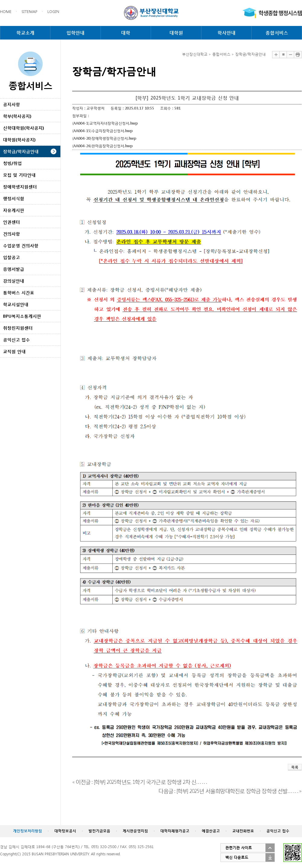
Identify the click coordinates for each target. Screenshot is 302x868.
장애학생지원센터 (20, 187)
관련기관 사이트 (239, 848)
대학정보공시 (65, 831)
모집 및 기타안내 (19, 175)
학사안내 (226, 33)
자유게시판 (14, 210)
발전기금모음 (99, 831)
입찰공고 (11, 257)
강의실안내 (14, 281)
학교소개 (25, 33)
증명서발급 (14, 269)
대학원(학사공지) (19, 140)
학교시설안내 (16, 304)
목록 (295, 767)
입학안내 (75, 33)
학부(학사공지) (17, 116)
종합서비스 (277, 33)
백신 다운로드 (237, 857)
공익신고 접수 (16, 340)
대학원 (176, 33)
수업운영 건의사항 (21, 245)
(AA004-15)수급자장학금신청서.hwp (102, 131)
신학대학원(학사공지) (24, 128)
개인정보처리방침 (27, 831)
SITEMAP (29, 12)
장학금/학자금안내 (21, 151)
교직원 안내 (14, 351)
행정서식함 (14, 198)
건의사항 (11, 234)
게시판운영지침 (135, 831)
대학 (126, 33)
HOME (6, 12)
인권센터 (11, 222)
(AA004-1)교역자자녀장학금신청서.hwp (105, 123)
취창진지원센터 (18, 328)
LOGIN (53, 12)
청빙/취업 (12, 163)
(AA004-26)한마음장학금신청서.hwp (102, 146)
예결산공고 (211, 831)
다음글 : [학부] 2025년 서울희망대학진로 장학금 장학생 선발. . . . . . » (230, 790)
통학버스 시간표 (19, 293)
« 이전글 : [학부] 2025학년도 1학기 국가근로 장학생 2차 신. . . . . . (139, 781)
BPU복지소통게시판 (22, 316)
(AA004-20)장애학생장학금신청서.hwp (104, 138)
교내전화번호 (243, 831)
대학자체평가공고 (175, 831)
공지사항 (11, 104)
